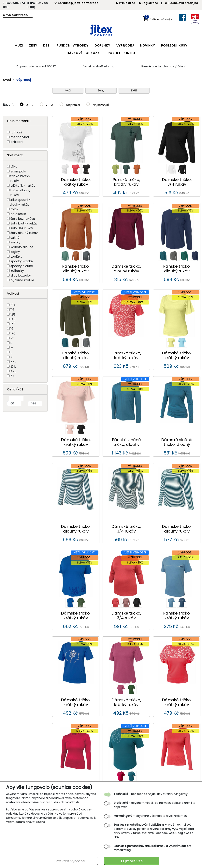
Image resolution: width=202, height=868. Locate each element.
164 (13, 329)
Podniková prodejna (181, 3)
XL (12, 357)
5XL (13, 376)
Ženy (101, 90)
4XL (13, 371)
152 (13, 324)
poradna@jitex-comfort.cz (76, 3)
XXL (13, 362)
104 (13, 305)
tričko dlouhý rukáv (20, 193)
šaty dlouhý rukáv (24, 233)
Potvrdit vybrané (70, 861)
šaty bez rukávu (23, 219)
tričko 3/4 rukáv (23, 186)
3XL (13, 366)
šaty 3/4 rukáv (22, 228)
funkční (16, 132)
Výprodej (24, 80)
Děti (134, 90)
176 (13, 333)
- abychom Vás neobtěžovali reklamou (150, 816)
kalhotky (17, 271)
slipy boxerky (21, 275)
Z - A (47, 105)
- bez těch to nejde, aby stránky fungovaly (151, 794)
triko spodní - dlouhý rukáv (20, 202)
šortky (15, 242)
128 (13, 314)
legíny (15, 252)
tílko (14, 167)
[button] (158, 19)
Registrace (148, 3)
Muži (68, 90)
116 (12, 310)
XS (12, 338)
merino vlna (20, 137)
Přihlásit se (126, 3)
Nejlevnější (98, 105)
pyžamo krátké (22, 280)
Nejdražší (70, 105)
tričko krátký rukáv (20, 178)
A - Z (27, 105)
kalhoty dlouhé (22, 247)
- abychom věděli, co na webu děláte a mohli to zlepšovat (155, 805)
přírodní (17, 142)
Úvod (7, 80)
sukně (15, 238)
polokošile (18, 214)
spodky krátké (22, 261)
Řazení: (8, 105)
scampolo (18, 171)
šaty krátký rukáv (24, 223)
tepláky (16, 257)
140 (13, 319)
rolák (14, 209)
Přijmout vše (132, 861)
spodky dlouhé (22, 266)
